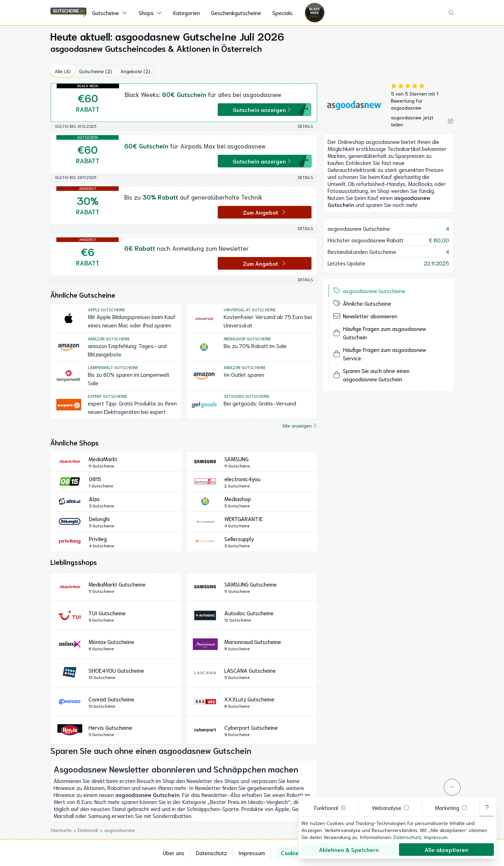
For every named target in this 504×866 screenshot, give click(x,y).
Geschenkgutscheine (236, 12)
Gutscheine (106, 12)
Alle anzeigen (300, 425)
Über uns (174, 853)
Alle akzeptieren (446, 849)
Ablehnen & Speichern (349, 849)
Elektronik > (91, 830)
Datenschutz (211, 853)
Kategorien (187, 12)
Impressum (252, 853)
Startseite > (64, 830)
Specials (282, 12)
